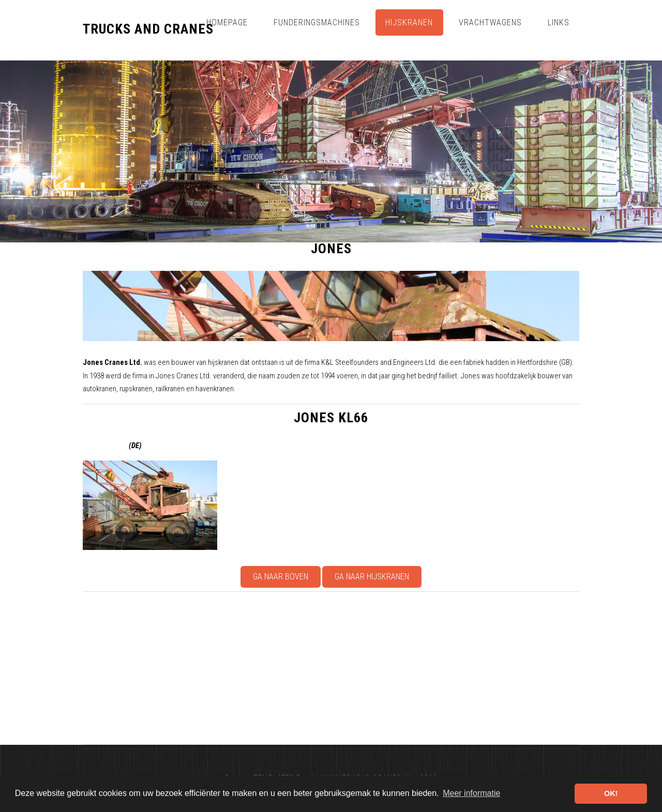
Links (559, 22)
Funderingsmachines (317, 22)
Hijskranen (409, 22)
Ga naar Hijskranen (372, 577)
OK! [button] (611, 793)
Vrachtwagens (490, 22)
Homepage (227, 22)
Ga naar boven (281, 577)
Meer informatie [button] (471, 793)
